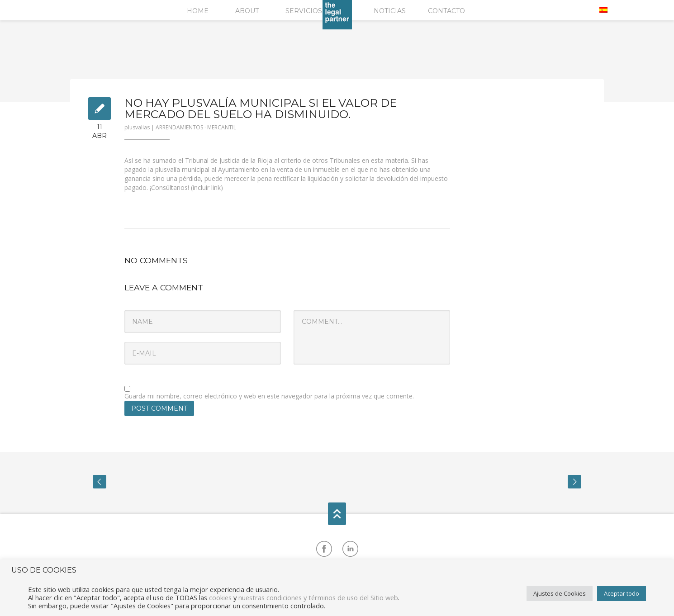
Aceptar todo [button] (622, 593)
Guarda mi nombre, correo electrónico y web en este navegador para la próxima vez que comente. (269, 396)
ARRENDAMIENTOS (179, 127)
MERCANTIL (222, 127)
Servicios (304, 11)
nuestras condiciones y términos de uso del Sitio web (318, 597)
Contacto (446, 11)
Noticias (390, 11)
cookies (220, 597)
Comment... (372, 337)
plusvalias (137, 127)
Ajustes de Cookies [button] (560, 593)
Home (198, 11)
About (247, 11)
